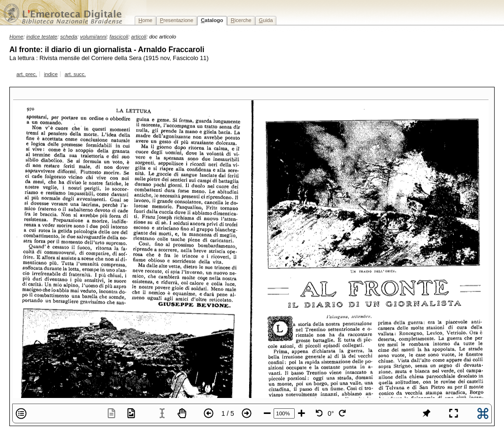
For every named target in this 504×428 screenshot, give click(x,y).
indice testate (42, 37)
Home (16, 37)
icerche (241, 20)
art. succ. (75, 74)
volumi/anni (94, 37)
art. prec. (27, 74)
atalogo (212, 20)
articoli (138, 37)
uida (266, 20)
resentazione (177, 20)
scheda (69, 37)
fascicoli (119, 37)
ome (145, 20)
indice (51, 74)
